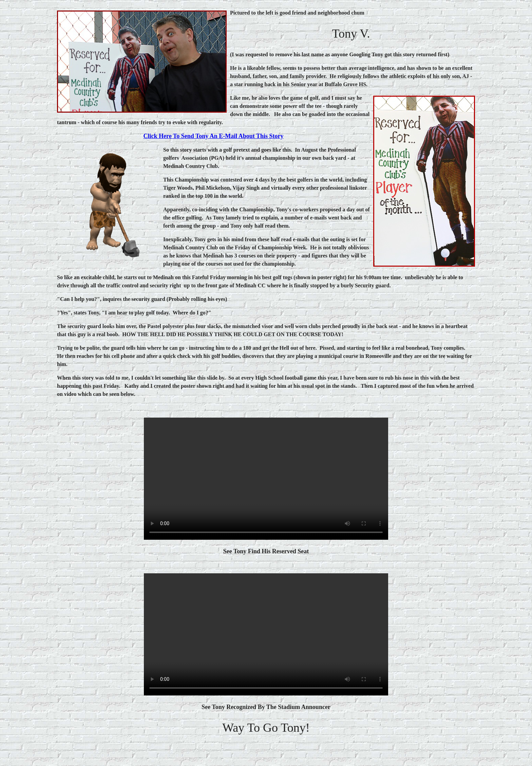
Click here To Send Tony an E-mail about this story (214, 136)
